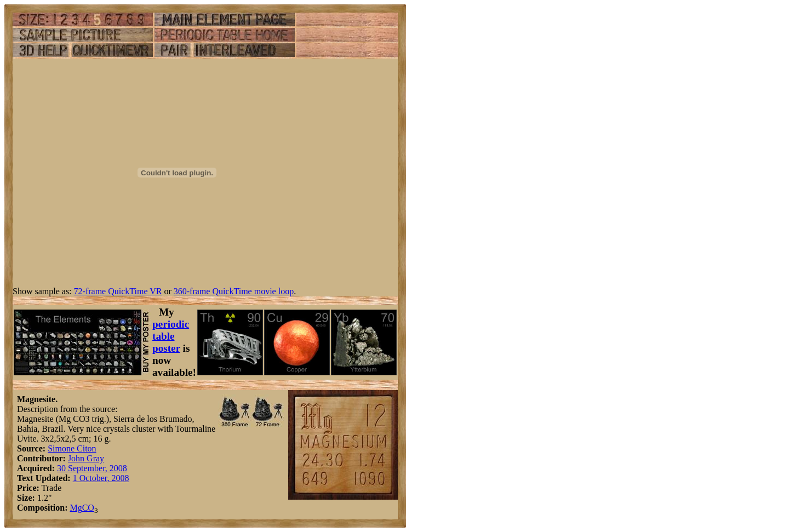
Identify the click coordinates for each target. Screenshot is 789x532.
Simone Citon (72, 448)
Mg (76, 508)
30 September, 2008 (92, 468)
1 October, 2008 (101, 478)
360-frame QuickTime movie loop (234, 291)
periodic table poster (171, 336)
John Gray (86, 458)
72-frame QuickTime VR (118, 291)
